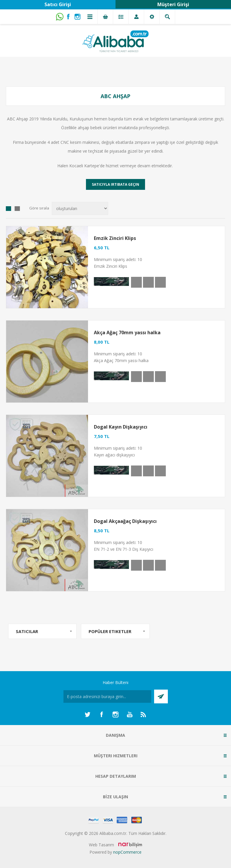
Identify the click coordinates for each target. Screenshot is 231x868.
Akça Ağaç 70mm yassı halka (127, 332)
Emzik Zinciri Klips (115, 238)
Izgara (8, 209)
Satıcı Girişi (58, 4)
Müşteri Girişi (173, 4)
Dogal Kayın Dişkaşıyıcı (121, 427)
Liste (17, 209)
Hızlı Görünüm (136, 282)
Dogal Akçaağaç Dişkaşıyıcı (125, 521)
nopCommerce (127, 852)
